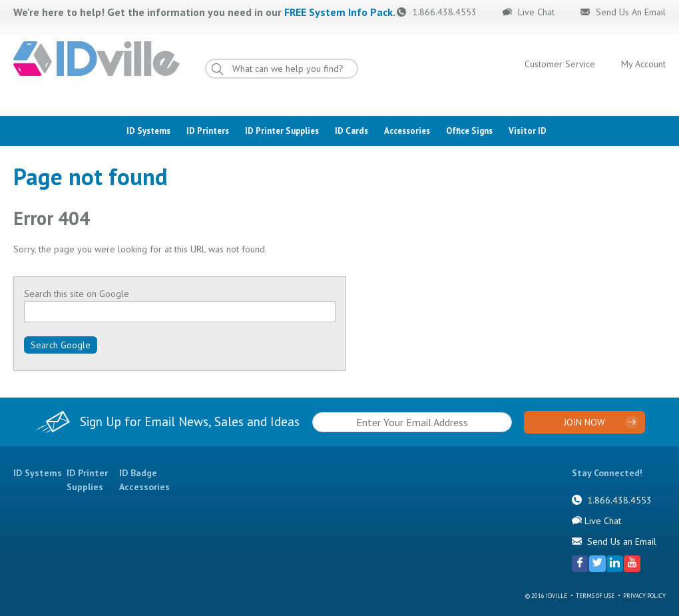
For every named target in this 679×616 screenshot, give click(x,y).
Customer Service (560, 64)
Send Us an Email (622, 541)
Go (230, 72)
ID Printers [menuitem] (208, 131)
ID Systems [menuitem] (148, 131)
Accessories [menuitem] (407, 131)
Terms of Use (595, 596)
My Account (643, 64)
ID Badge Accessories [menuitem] (144, 480)
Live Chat (535, 12)
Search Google (61, 345)
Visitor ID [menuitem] (528, 131)
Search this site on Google (77, 294)
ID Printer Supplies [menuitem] (282, 131)
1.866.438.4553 (443, 12)
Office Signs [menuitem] (469, 131)
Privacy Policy (644, 596)
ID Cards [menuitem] (351, 131)
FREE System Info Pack (339, 12)
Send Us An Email (629, 12)
